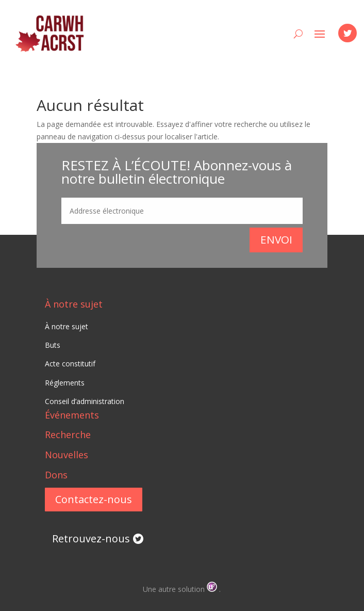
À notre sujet (74, 304)
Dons (56, 475)
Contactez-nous (94, 499)
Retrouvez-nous (91, 538)
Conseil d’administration (85, 401)
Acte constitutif (70, 364)
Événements (72, 415)
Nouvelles (67, 455)
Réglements (65, 383)
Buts (53, 345)
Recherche (68, 435)
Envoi (276, 239)
